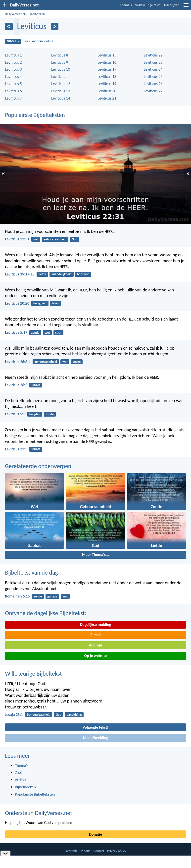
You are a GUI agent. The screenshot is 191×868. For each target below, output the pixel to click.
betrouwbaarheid (39, 715)
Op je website (96, 656)
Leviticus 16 (107, 62)
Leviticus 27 (153, 91)
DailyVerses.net (15, 14)
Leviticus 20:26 (17, 303)
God (74, 239)
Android (95, 645)
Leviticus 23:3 (16, 449)
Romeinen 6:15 (17, 596)
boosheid (83, 274)
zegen (77, 362)
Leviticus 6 (13, 91)
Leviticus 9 (60, 62)
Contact (99, 851)
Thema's (126, 5)
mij (16, 823)
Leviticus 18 (107, 77)
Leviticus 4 (13, 77)
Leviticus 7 (13, 98)
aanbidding (74, 715)
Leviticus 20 (107, 91)
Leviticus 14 (61, 98)
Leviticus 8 (60, 55)
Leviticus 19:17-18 (20, 274)
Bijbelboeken (36, 14)
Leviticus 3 (13, 69)
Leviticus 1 (13, 55)
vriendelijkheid (62, 274)
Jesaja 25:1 (14, 715)
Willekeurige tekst (148, 5)
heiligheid (40, 303)
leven (56, 303)
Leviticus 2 (13, 62)
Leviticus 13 (61, 91)
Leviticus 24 (153, 69)
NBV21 (13, 41)
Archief (21, 780)
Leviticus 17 (107, 69)
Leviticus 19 (107, 84)
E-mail (95, 635)
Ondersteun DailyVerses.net (39, 813)
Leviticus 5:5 (15, 414)
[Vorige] (9, 27)
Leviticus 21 (107, 98)
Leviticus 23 (153, 62)
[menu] (186, 7)
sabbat (36, 385)
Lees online (38, 41)
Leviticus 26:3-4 (18, 362)
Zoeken (21, 773)
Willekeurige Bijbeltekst (33, 674)
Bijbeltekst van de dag (31, 572)
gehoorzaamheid (55, 239)
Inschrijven (172, 5)
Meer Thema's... (95, 555)
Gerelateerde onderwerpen (38, 466)
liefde (42, 274)
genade (52, 596)
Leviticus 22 (153, 55)
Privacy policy (117, 851)
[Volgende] (55, 27)
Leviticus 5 (13, 84)
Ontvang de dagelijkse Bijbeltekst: (46, 613)
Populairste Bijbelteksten (35, 115)
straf (58, 333)
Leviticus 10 (61, 69)
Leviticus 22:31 (17, 239)
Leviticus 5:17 (16, 332)
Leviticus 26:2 (16, 385)
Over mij (71, 851)
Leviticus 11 (61, 77)
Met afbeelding (95, 738)
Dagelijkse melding (96, 624)
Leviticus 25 (153, 77)
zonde (35, 333)
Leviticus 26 (153, 84)
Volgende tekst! (95, 727)
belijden (35, 414)
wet (36, 239)
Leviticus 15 (107, 55)
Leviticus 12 (61, 84)
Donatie (95, 834)
